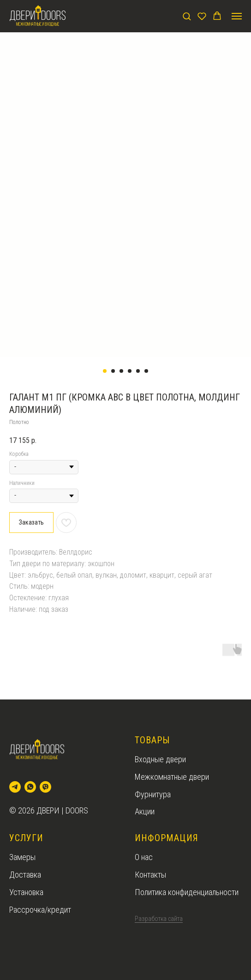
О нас (144, 857)
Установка (26, 892)
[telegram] (15, 787)
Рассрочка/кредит (40, 910)
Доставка (25, 875)
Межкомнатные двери (172, 777)
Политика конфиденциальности (187, 892)
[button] (187, 16)
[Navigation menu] (237, 16)
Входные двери (160, 759)
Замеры (22, 857)
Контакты (150, 875)
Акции (145, 811)
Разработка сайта (159, 919)
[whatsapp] (30, 787)
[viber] (45, 787)
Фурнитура (153, 794)
